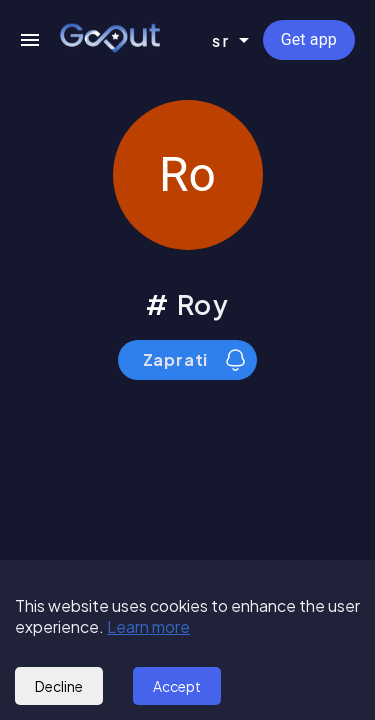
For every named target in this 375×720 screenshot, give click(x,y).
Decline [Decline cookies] (59, 686)
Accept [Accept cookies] (177, 686)
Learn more (148, 626)
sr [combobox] (221, 40)
